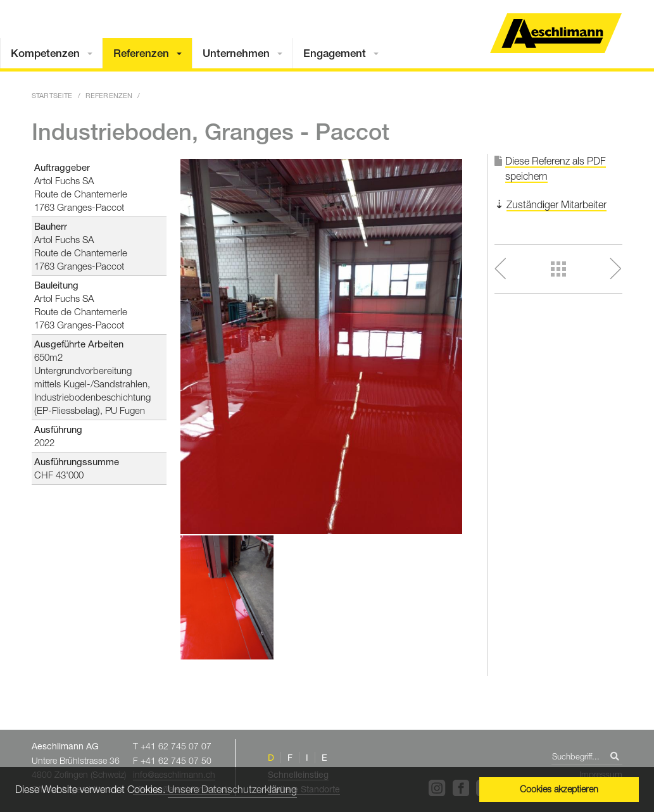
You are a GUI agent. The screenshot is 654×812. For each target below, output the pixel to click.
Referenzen (141, 53)
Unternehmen (236, 53)
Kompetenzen (45, 53)
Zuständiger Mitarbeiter (557, 204)
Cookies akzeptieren (559, 789)
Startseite (52, 95)
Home (556, 33)
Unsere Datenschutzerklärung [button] (232, 789)
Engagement (335, 53)
